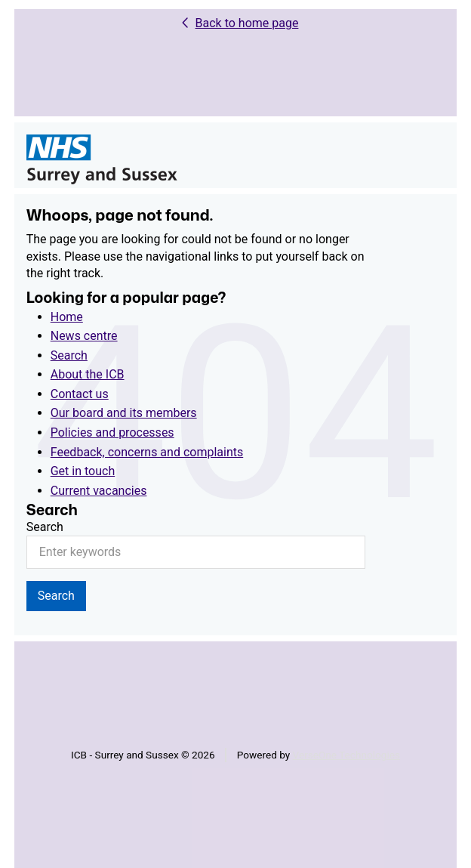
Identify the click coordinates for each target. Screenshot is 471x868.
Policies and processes (112, 432)
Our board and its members (124, 413)
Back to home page (247, 23)
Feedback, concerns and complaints (147, 452)
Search (69, 355)
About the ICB (88, 374)
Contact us (80, 394)
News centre (84, 336)
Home (67, 317)
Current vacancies (99, 491)
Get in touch (83, 471)
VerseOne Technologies (346, 755)
